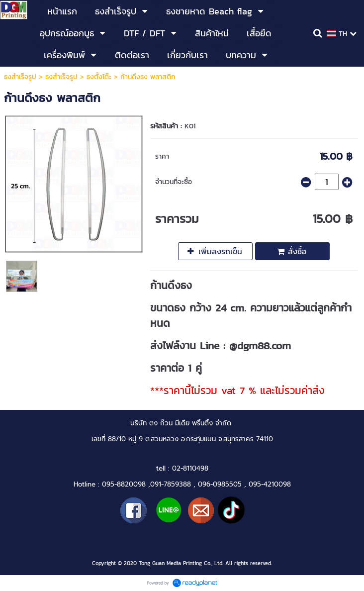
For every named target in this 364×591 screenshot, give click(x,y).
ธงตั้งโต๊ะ (99, 77)
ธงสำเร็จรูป (20, 77)
